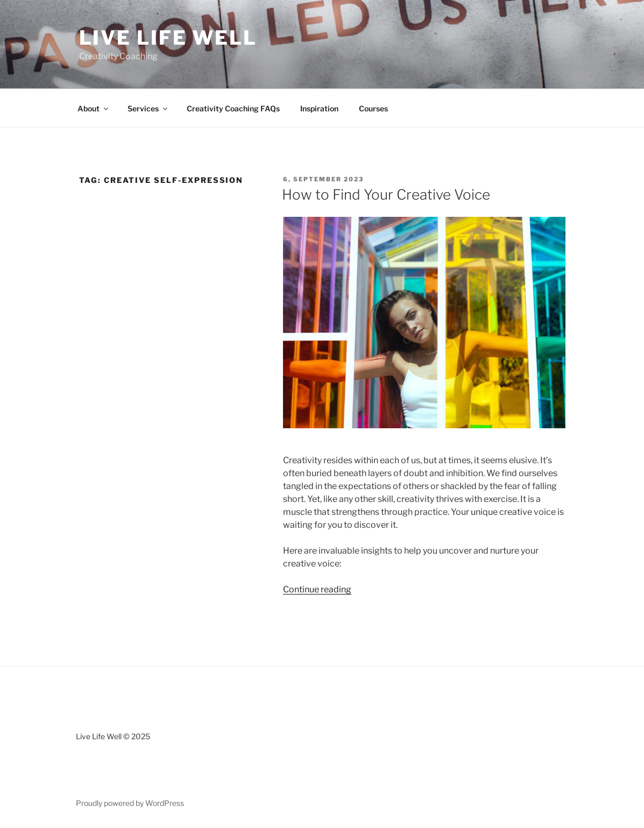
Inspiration (319, 108)
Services (148, 108)
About (94, 108)
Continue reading (317, 589)
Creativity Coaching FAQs (233, 108)
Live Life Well (168, 38)
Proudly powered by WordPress (130, 803)
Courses (373, 108)
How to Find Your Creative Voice (386, 194)
